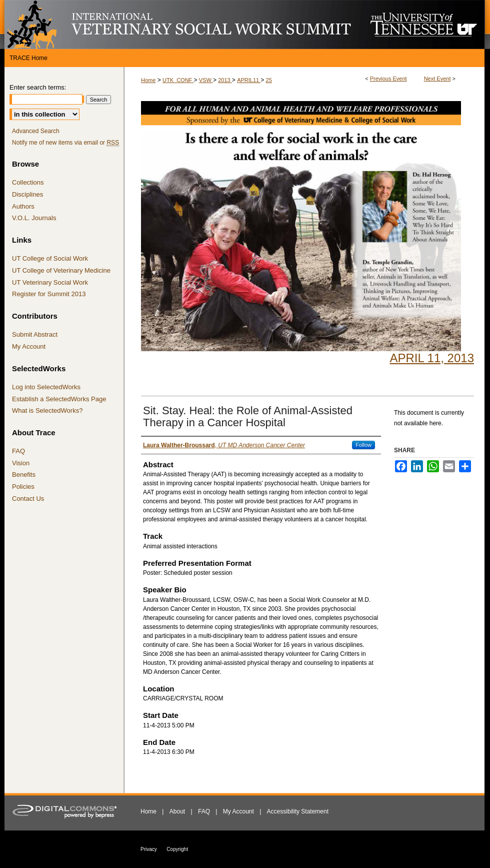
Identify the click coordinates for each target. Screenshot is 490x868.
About (177, 811)
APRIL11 (249, 80)
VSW (206, 80)
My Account (29, 346)
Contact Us (28, 499)
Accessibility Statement (298, 811)
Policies (23, 487)
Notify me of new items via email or (65, 143)
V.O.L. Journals (34, 218)
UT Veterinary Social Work (50, 282)
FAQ (18, 451)
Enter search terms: (38, 87)
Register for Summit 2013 (49, 294)
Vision (21, 463)
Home (148, 80)
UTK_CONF (178, 80)
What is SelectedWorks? (47, 410)
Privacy (149, 849)
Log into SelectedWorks (46, 387)
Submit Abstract (35, 334)
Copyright (177, 849)
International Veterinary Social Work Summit (185, 25)
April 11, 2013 (432, 358)
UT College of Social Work (50, 258)
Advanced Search (36, 131)
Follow (363, 445)
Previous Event (388, 79)
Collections (28, 182)
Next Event (437, 79)
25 (269, 80)
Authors (23, 206)
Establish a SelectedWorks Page (59, 399)
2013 (225, 80)
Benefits (24, 475)
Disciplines (27, 194)
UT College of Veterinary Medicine (61, 270)
